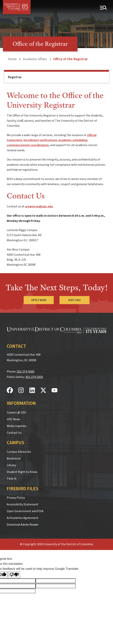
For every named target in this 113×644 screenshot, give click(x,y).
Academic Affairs (35, 59)
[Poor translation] (14, 575)
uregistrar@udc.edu (39, 206)
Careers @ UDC (17, 413)
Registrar (15, 77)
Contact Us (14, 433)
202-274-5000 (25, 372)
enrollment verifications (40, 140)
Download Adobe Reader (23, 525)
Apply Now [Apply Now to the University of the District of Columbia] (39, 300)
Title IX (12, 479)
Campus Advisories (19, 452)
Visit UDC (74, 300)
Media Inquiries (17, 426)
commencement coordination (28, 145)
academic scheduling (73, 140)
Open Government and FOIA (25, 511)
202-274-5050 (34, 377)
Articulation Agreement (23, 518)
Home (12, 59)
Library (11, 465)
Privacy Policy (16, 498)
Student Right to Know (22, 472)
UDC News (13, 419)
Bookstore (14, 458)
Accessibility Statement (23, 504)
